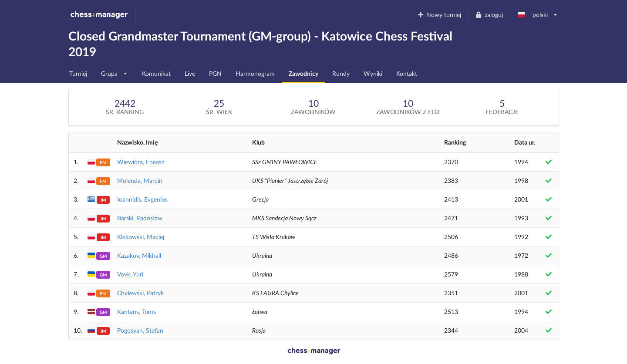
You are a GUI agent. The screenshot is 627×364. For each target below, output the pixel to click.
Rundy (341, 73)
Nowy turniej (439, 15)
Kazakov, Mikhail (139, 255)
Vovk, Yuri (130, 274)
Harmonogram (255, 73)
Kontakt (407, 73)
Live (190, 73)
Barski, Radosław (140, 218)
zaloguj (489, 15)
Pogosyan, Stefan (140, 330)
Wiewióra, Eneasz (141, 162)
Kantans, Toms (137, 312)
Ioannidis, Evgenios (142, 199)
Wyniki (373, 73)
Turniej (78, 73)
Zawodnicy (303, 73)
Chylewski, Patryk (140, 293)
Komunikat (156, 73)
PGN (215, 73)
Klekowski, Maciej (141, 237)
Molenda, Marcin (140, 180)
